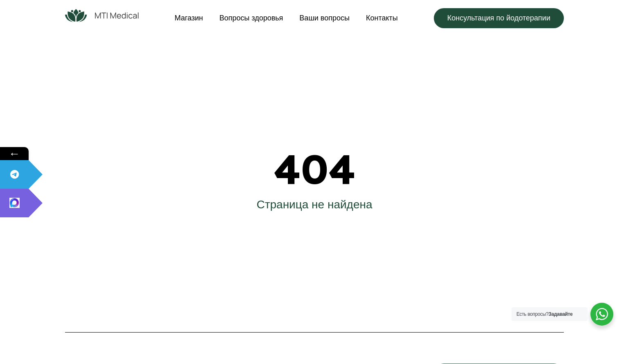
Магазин (189, 18)
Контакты (382, 18)
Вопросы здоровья (251, 18)
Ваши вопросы (324, 18)
